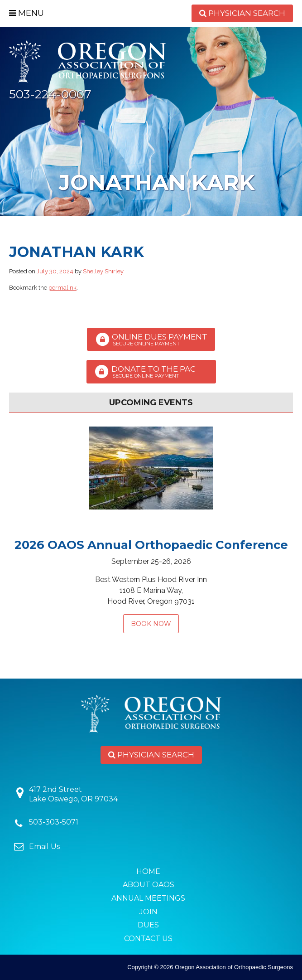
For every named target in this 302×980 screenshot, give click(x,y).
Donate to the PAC (151, 372)
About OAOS (149, 885)
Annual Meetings (148, 898)
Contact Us (148, 939)
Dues (148, 925)
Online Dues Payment (151, 340)
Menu (26, 13)
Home (148, 871)
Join (149, 912)
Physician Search (242, 13)
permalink (62, 288)
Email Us (44, 847)
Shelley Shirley (103, 271)
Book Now (151, 624)
